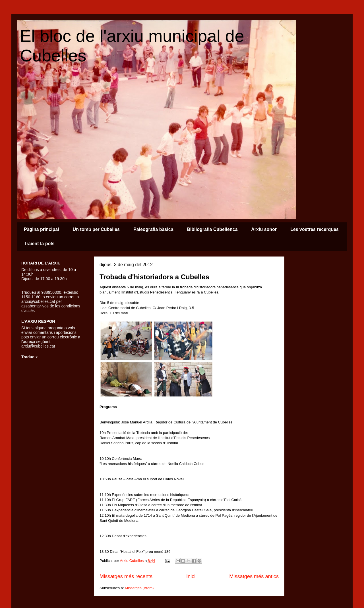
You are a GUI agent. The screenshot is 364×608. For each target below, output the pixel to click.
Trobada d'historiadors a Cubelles (154, 277)
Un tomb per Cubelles (96, 229)
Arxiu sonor (264, 229)
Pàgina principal (42, 229)
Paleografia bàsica (153, 229)
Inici (191, 576)
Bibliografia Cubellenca (212, 229)
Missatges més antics (254, 576)
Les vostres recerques (315, 229)
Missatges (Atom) (139, 588)
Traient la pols (39, 244)
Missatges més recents (126, 576)
